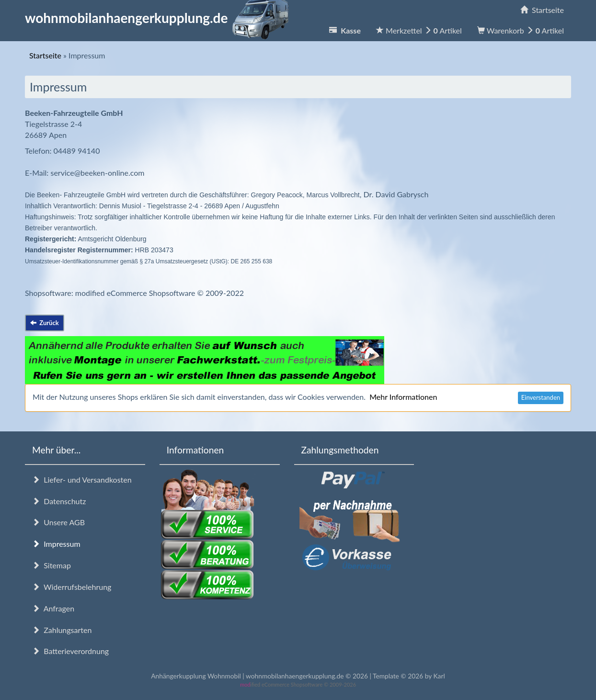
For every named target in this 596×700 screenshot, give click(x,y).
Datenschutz (59, 501)
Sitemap (52, 565)
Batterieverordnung (70, 651)
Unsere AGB (58, 522)
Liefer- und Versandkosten (82, 480)
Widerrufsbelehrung (72, 587)
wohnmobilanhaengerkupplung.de (160, 18)
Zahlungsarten (62, 630)
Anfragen (53, 608)
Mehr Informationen (403, 397)
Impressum (56, 544)
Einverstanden (541, 397)
